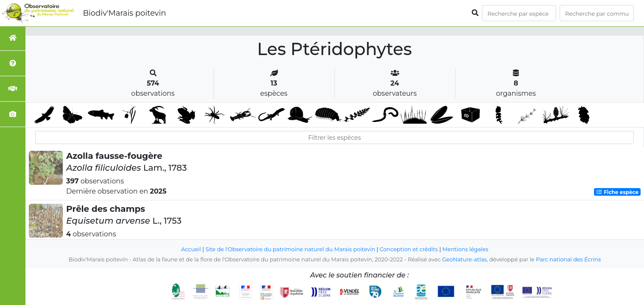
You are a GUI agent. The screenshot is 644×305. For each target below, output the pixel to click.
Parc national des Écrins (568, 259)
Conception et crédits (409, 249)
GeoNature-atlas (464, 259)
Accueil (191, 249)
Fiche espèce (617, 192)
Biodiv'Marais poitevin (124, 13)
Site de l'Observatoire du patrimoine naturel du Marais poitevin (290, 249)
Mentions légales (465, 249)
